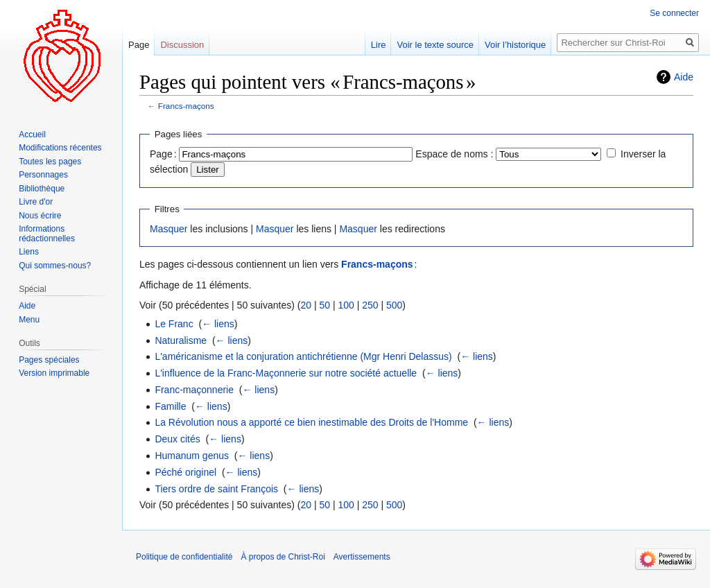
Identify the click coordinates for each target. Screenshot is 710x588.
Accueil (32, 135)
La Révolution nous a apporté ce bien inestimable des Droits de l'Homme (311, 422)
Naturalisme (181, 340)
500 (394, 305)
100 (346, 305)
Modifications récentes (60, 148)
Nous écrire (40, 216)
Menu (29, 320)
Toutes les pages (50, 162)
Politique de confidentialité (184, 557)
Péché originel (185, 472)
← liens (218, 324)
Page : (163, 154)
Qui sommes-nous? (55, 266)
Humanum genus (192, 456)
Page (139, 45)
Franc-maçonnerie (194, 390)
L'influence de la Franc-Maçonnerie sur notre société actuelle (286, 373)
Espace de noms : (454, 154)
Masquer (168, 229)
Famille (170, 406)
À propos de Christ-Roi (283, 557)
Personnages (43, 175)
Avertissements (362, 557)
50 (324, 305)
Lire (379, 45)
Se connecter (674, 13)
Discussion (182, 45)
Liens (29, 252)
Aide (684, 77)
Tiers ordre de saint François (216, 489)
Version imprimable (54, 373)
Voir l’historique (515, 45)
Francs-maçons (186, 106)
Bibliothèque (42, 189)
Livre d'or (36, 202)
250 (370, 305)
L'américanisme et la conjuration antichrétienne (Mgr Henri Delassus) (303, 356)
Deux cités (177, 439)
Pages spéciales (49, 360)
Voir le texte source (435, 45)
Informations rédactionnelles (47, 234)
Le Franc (174, 324)
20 (306, 305)
